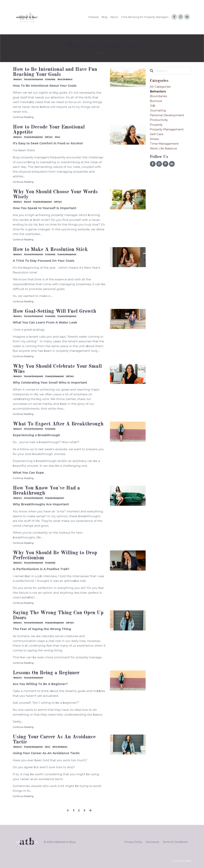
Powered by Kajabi (182, 861)
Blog (104, 17)
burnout (27, 202)
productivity (50, 79)
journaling (158, 110)
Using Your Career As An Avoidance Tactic (54, 740)
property (156, 125)
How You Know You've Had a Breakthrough (46, 491)
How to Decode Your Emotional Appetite (49, 130)
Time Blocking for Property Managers (145, 17)
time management (164, 144)
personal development (34, 79)
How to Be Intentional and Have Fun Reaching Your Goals (55, 72)
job (153, 106)
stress (57, 137)
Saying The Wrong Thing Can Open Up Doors (58, 615)
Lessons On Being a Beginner (46, 673)
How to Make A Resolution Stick (50, 250)
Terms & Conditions (175, 842)
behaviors (18, 79)
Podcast (94, 17)
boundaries (158, 96)
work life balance (65, 79)
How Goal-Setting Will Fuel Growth (54, 311)
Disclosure (152, 842)
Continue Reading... (24, 117)
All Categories (160, 87)
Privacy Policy (133, 842)
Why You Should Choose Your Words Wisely (55, 195)
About (114, 17)
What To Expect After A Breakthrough (58, 424)
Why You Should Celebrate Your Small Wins (57, 369)
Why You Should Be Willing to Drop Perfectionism (55, 556)
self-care (49, 137)
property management (33, 137)
